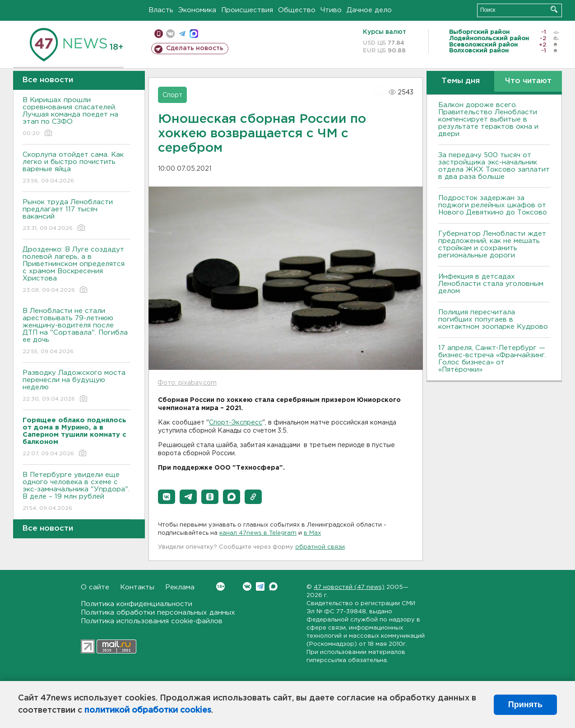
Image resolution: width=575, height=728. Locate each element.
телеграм (182, 34)
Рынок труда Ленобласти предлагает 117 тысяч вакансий (77, 216)
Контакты (137, 587)
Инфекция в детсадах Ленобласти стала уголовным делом (491, 284)
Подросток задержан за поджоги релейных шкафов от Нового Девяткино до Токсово (493, 205)
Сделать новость (195, 48)
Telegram (260, 586)
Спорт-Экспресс (236, 423)
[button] (167, 497)
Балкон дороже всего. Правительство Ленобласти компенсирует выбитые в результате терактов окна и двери (488, 119)
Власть (161, 10)
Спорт (172, 95)
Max (273, 586)
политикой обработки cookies (148, 710)
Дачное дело (369, 10)
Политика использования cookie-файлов (152, 621)
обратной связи (320, 547)
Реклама (180, 587)
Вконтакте (220, 586)
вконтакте (170, 34)
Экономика (197, 10)
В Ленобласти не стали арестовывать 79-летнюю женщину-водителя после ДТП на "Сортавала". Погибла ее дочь (77, 332)
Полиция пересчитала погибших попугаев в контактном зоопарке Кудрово (493, 320)
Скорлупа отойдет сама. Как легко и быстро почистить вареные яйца (77, 168)
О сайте (95, 587)
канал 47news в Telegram (258, 533)
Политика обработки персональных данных (158, 613)
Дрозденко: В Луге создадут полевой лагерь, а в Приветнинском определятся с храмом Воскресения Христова (77, 270)
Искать (554, 9)
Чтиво (331, 10)
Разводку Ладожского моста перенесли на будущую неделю (77, 386)
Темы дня (461, 81)
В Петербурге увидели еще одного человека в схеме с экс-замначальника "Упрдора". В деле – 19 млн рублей (77, 492)
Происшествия (247, 10)
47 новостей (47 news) (349, 587)
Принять (525, 705)
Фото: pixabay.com (187, 383)
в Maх (312, 533)
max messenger (194, 34)
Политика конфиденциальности (137, 604)
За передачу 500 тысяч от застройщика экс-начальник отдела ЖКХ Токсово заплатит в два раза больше (494, 166)
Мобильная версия (159, 34)
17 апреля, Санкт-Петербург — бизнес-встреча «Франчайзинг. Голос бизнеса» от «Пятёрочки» (492, 359)
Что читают (528, 81)
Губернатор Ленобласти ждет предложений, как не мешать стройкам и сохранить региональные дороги (492, 245)
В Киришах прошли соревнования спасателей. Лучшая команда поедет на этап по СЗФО (77, 117)
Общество (297, 10)
